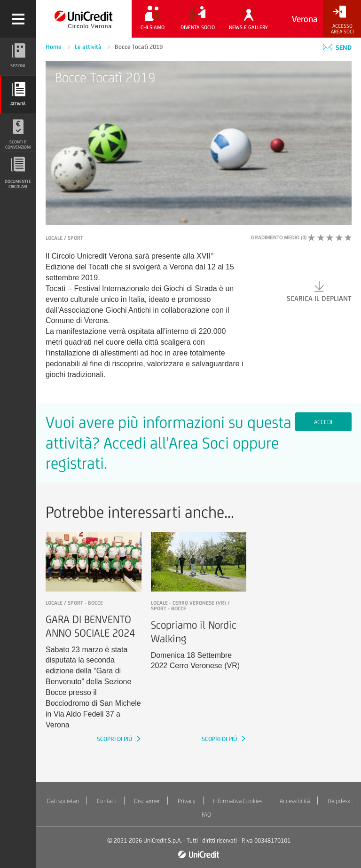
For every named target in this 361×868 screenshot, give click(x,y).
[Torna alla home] (84, 19)
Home (54, 47)
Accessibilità (295, 801)
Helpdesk (339, 801)
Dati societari (63, 801)
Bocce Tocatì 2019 (139, 47)
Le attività (89, 47)
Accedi (323, 422)
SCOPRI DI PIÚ (115, 739)
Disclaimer (147, 801)
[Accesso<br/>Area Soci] (342, 20)
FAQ (206, 815)
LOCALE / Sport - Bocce (74, 603)
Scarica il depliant (319, 291)
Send (337, 47)
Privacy (187, 801)
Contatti (107, 801)
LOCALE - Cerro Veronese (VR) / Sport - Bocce (190, 606)
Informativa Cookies (238, 801)
